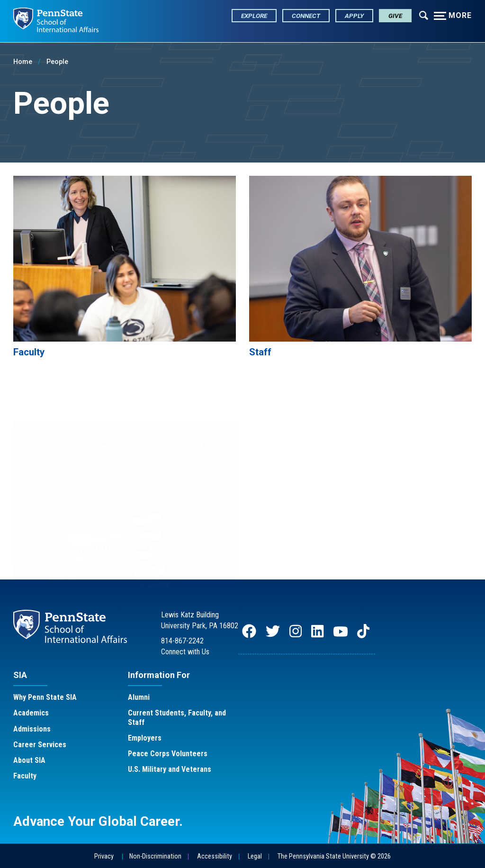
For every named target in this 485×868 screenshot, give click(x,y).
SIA (20, 675)
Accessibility (215, 856)
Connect (306, 16)
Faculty (25, 776)
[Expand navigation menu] (424, 15)
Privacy (104, 856)
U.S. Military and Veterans (170, 770)
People (57, 62)
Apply (354, 16)
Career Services (40, 745)
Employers (145, 738)
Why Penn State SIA (45, 698)
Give (395, 16)
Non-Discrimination (155, 856)
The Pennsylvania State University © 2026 (334, 856)
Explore (254, 16)
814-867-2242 (182, 641)
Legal (255, 856)
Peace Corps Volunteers (168, 754)
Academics (31, 713)
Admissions (32, 729)
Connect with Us (185, 652)
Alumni (139, 698)
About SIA (29, 761)
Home (23, 62)
